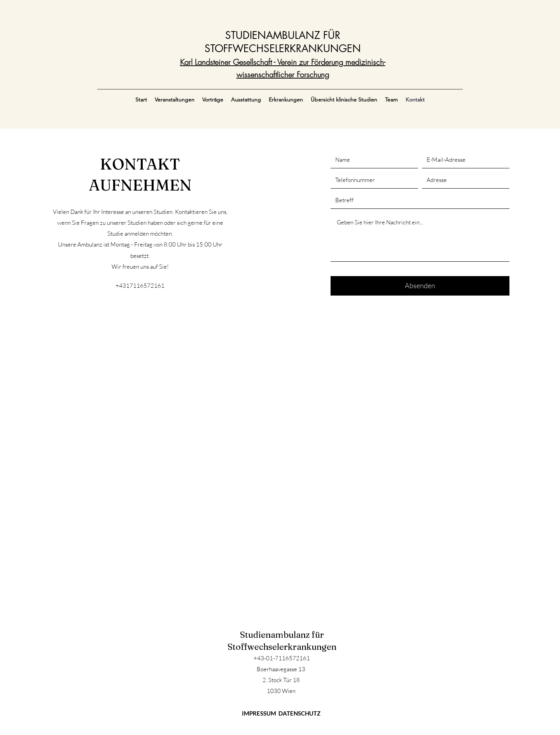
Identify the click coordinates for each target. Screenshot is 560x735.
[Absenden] (420, 286)
